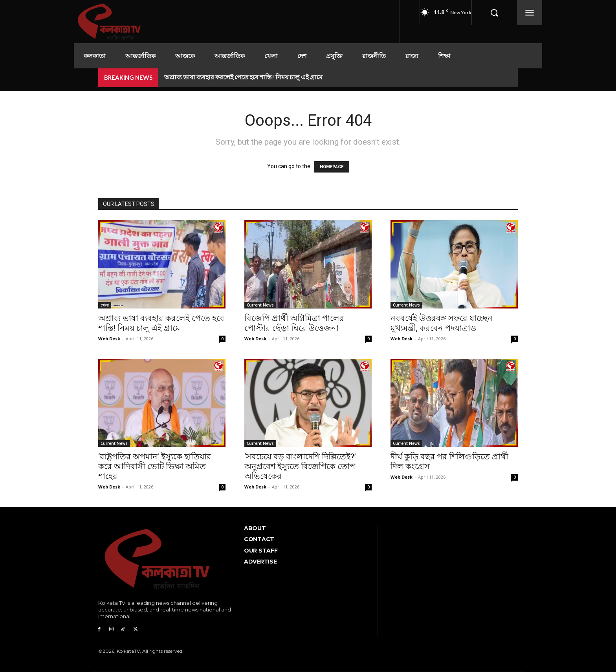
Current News (260, 305)
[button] (494, 13)
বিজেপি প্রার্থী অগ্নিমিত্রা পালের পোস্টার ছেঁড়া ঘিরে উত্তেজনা (294, 323)
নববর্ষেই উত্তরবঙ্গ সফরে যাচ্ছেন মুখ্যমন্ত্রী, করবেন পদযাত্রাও (442, 323)
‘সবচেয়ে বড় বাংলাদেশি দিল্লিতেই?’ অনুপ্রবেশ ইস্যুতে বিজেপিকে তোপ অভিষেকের (300, 466)
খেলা (105, 305)
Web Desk (109, 339)
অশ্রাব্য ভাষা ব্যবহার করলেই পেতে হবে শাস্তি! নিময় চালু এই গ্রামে (243, 77)
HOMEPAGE (332, 167)
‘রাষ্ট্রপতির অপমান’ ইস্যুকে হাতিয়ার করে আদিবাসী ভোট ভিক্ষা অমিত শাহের (155, 466)
